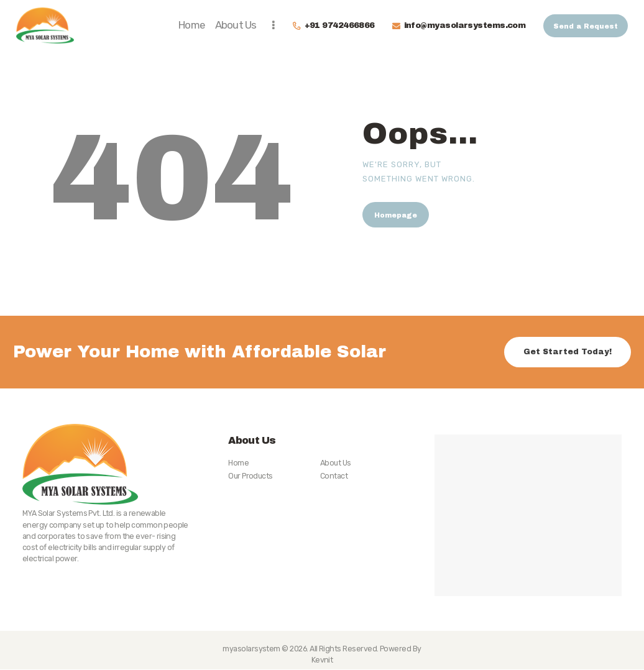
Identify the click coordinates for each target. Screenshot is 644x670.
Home (238, 463)
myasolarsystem (251, 649)
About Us (336, 463)
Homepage (396, 215)
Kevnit (322, 660)
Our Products (250, 476)
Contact (334, 476)
